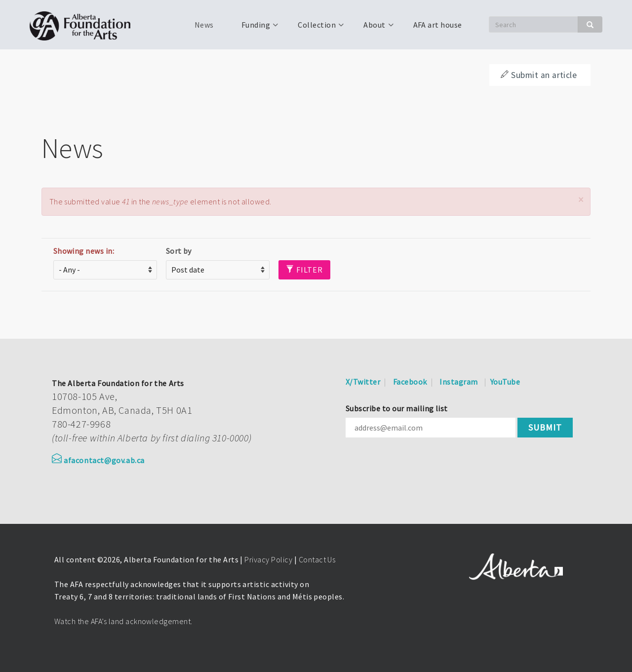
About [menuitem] (373, 28)
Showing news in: (84, 251)
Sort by (179, 251)
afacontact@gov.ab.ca (98, 460)
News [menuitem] (204, 25)
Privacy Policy (268, 559)
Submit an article (539, 75)
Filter (304, 270)
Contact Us (317, 559)
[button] (581, 200)
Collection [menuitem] (316, 28)
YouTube (505, 382)
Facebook (410, 382)
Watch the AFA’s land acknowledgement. (123, 621)
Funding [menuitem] (255, 28)
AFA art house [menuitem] (438, 25)
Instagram (458, 382)
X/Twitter (363, 382)
